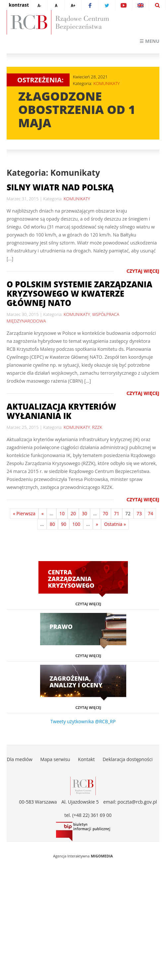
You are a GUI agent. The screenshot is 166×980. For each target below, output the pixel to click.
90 (64, 524)
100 (76, 524)
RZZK (97, 427)
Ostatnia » (115, 524)
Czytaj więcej (143, 271)
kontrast (19, 5)
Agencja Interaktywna (71, 856)
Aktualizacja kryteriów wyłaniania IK (61, 411)
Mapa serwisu (55, 759)
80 (52, 524)
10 (62, 513)
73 (139, 513)
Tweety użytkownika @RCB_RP (83, 721)
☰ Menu (149, 41)
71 (117, 513)
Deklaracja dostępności (128, 759)
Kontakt (86, 759)
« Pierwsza (24, 513)
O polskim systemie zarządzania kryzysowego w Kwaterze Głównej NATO (80, 294)
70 (105, 513)
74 (150, 513)
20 (73, 513)
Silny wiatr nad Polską (60, 187)
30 (84, 513)
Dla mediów (19, 759)
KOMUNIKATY (107, 83)
